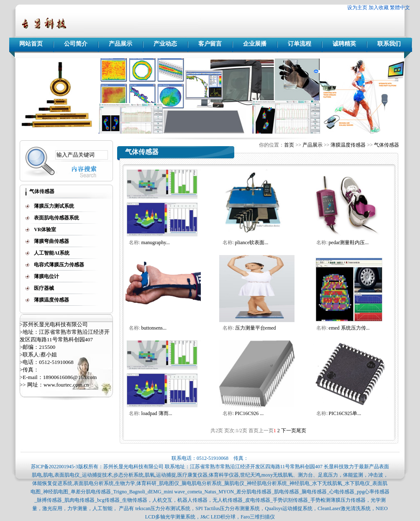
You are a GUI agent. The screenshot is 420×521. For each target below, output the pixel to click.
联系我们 (389, 44)
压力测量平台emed (256, 328)
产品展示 (120, 44)
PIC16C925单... (345, 413)
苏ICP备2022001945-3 (55, 467)
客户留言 (210, 44)
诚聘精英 (344, 44)
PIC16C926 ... (250, 413)
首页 (289, 145)
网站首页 (31, 44)
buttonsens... (154, 328)
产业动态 (165, 44)
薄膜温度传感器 (348, 145)
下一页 (289, 431)
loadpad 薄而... (157, 413)
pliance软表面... (252, 242)
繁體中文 (400, 8)
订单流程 (300, 44)
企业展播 (255, 44)
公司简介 (76, 44)
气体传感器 (387, 145)
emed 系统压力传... (349, 328)
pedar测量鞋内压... (349, 242)
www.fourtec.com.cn (66, 385)
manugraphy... (156, 242)
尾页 (301, 431)
